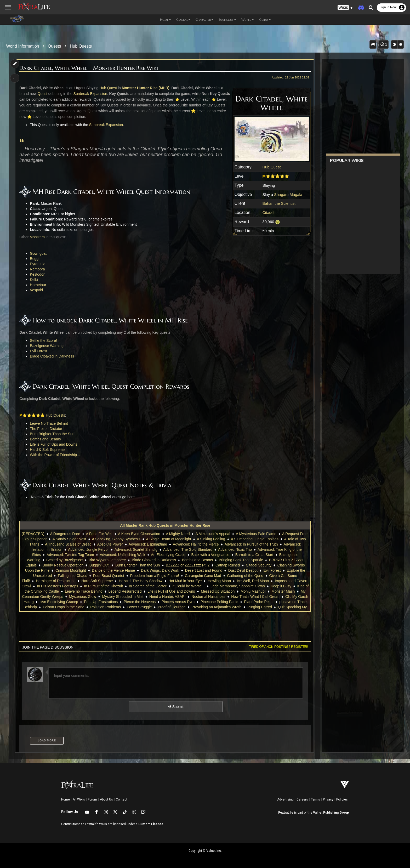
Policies (342, 799)
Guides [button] (265, 19)
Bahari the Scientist (279, 203)
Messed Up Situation (218, 591)
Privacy (328, 799)
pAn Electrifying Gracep (59, 602)
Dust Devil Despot (243, 570)
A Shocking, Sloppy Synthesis (116, 539)
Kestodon (38, 274)
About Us (106, 799)
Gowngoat (38, 253)
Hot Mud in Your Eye (185, 581)
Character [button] (204, 19)
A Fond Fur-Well (99, 534)
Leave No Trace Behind (49, 423)
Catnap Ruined (228, 565)
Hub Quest (271, 167)
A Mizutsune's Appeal (213, 534)
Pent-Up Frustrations (101, 602)
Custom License (151, 824)
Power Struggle (139, 607)
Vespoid (37, 290)
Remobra (38, 269)
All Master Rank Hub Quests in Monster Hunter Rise (165, 525)
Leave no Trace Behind (84, 591)
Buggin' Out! (99, 565)
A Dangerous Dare (65, 534)
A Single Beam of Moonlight (169, 539)
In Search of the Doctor (148, 586)
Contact (122, 799)
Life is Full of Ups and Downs (54, 444)
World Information (23, 46)
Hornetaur (38, 285)
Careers (302, 799)
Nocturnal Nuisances (208, 597)
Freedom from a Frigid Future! (155, 576)
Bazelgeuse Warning (47, 346)
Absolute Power (110, 544)
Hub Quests (81, 46)
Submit (176, 707)
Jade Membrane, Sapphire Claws (238, 586)
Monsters (37, 237)
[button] (345, 8)
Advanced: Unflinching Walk (122, 555)
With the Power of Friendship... (55, 455)
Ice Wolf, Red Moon (253, 581)
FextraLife (286, 813)
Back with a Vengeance (210, 555)
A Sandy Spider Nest (69, 539)
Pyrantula (38, 264)
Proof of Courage (172, 607)
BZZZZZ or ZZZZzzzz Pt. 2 (188, 565)
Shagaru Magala (288, 195)
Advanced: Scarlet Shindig (136, 549)
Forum (92, 799)
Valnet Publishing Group (331, 813)
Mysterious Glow (82, 597)
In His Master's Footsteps (58, 586)
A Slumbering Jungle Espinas (255, 539)
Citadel (268, 213)
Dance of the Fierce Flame (113, 570)
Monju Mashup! (253, 591)
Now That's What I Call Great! (255, 597)
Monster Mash (283, 591)
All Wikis (79, 799)
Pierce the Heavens (140, 602)
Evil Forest (39, 351)
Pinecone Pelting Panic (219, 602)
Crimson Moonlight (71, 570)
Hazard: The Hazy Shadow (141, 581)
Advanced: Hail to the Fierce (196, 544)
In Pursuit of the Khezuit (103, 586)
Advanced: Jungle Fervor (88, 549)
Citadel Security (259, 565)
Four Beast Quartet (109, 576)
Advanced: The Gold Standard (188, 549)
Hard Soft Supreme (97, 581)
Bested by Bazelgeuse (64, 560)
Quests (55, 46)
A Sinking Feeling (211, 539)
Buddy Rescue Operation (63, 565)
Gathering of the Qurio (245, 576)
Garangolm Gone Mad (203, 576)
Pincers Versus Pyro (178, 602)
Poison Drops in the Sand (64, 607)
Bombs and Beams (45, 439)
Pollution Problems (106, 607)
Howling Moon (219, 581)
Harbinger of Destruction (56, 581)
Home (66, 799)
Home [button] (166, 19)
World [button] (248, 19)
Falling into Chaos (72, 576)
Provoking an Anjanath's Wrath (216, 607)
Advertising (285, 799)
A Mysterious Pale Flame (256, 534)
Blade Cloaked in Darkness (52, 356)
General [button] (183, 19)
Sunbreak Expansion (90, 94)
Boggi (35, 259)
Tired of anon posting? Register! (278, 647)
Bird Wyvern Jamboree (107, 560)
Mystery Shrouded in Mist (123, 597)
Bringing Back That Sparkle (241, 560)
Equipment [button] (227, 19)
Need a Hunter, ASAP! (167, 597)
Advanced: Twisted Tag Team (70, 555)
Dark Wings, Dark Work (160, 570)
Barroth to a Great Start (254, 555)
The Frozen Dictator (46, 429)
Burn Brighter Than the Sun (52, 434)
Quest (42, 94)
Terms (315, 799)
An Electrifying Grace (168, 555)
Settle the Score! (44, 341)
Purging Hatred (260, 607)
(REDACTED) (33, 534)
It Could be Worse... (188, 586)
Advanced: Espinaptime (148, 544)
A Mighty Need (178, 534)
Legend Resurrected (125, 591)
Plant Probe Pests (259, 602)
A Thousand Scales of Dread (68, 544)
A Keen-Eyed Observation (139, 534)
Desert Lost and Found (204, 570)
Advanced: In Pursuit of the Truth (251, 544)
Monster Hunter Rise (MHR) (146, 88)
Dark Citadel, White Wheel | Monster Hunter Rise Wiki (89, 68)
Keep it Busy (281, 586)
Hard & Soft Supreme (47, 450)
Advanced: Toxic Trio (235, 549)
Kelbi (34, 280)
